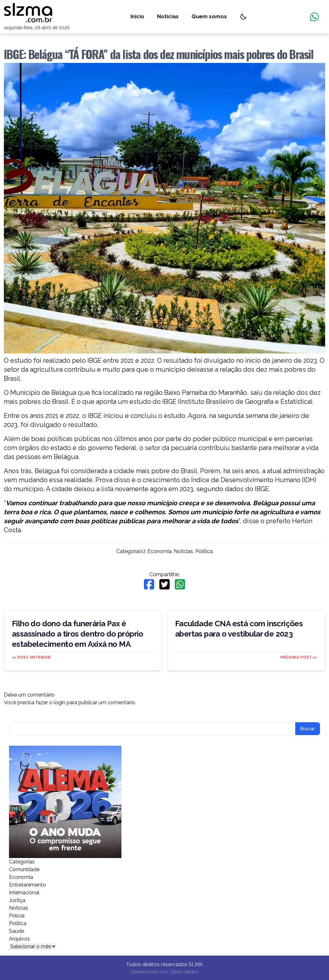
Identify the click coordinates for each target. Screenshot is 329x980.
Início (137, 17)
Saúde (17, 931)
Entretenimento (27, 885)
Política (204, 551)
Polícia (17, 916)
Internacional (24, 893)
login (59, 702)
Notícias (168, 17)
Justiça (17, 900)
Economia (160, 551)
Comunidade (24, 869)
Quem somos (209, 17)
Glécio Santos (184, 972)
